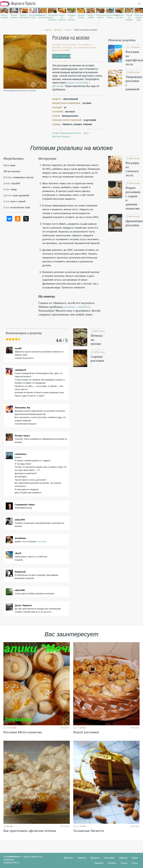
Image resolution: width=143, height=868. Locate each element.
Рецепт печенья (61, 56)
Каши (135, 858)
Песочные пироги (100, 16)
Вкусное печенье (61, 137)
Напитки (99, 863)
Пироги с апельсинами (43, 16)
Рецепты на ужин (119, 16)
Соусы (124, 863)
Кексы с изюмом (4, 16)
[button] (139, 4)
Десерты (95, 858)
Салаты (112, 863)
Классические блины (110, 16)
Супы (135, 863)
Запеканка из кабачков (52, 17)
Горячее (82, 858)
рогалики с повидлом (77, 307)
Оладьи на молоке (71, 17)
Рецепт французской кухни (67, 133)
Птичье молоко (14, 16)
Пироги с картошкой (24, 16)
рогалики (42, 541)
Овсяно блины (81, 16)
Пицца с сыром (91, 16)
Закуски (123, 858)
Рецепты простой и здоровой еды (18, 4)
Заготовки (109, 858)
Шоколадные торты (33, 16)
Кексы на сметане (62, 17)
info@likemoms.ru (11, 863)
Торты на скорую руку (139, 17)
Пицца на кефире (129, 17)
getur (86, 133)
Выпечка (68, 858)
